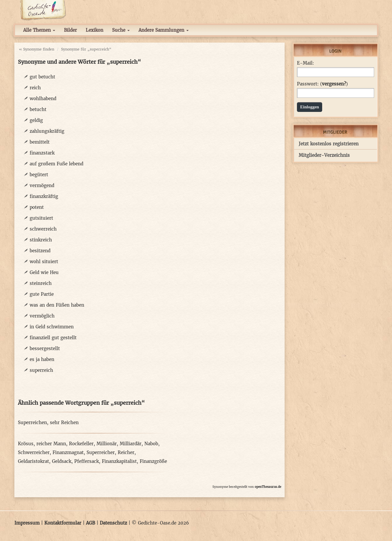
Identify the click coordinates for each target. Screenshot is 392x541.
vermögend (42, 185)
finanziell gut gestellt (53, 338)
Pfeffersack (87, 461)
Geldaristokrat (33, 461)
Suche (121, 30)
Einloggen (310, 107)
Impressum (27, 523)
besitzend (40, 251)
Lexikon (94, 30)
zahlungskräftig (47, 131)
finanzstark (42, 153)
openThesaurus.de (268, 487)
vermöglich (42, 316)
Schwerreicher (34, 452)
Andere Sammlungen (164, 30)
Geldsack (62, 461)
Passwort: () (322, 84)
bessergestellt (45, 348)
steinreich (41, 283)
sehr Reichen (64, 422)
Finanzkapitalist (119, 461)
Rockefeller (81, 444)
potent (37, 207)
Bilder (70, 30)
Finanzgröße (153, 461)
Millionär (107, 444)
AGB (91, 523)
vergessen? (334, 84)
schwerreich (43, 229)
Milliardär (131, 444)
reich (35, 88)
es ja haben (42, 359)
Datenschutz (113, 523)
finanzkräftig (44, 196)
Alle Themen (39, 30)
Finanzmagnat (68, 452)
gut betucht (42, 77)
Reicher (126, 452)
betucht (38, 109)
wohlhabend (43, 99)
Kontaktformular (63, 523)
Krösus (26, 444)
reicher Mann (51, 444)
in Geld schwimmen (52, 327)
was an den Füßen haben (57, 305)
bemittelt (40, 142)
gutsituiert (41, 218)
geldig (36, 120)
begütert (39, 175)
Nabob (151, 444)
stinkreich (41, 240)
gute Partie (42, 294)
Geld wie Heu (44, 272)
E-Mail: (305, 63)
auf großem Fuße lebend (56, 164)
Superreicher (101, 452)
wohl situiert (44, 262)
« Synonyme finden (37, 49)
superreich (41, 370)
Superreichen (32, 422)
